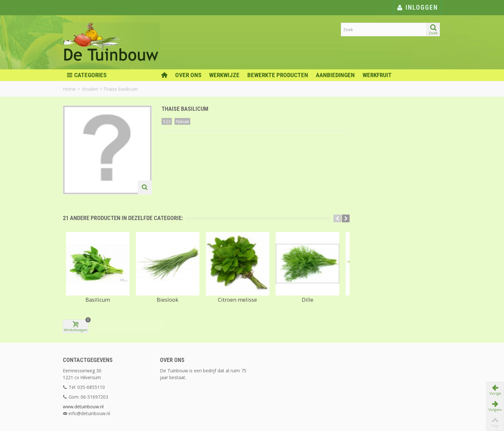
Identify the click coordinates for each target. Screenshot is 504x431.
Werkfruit (377, 75)
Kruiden (90, 89)
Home (69, 89)
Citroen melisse (237, 298)
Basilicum (98, 298)
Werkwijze (224, 75)
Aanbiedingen (335, 75)
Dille (308, 298)
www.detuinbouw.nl (83, 391)
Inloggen (417, 7)
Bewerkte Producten (278, 75)
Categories (87, 75)
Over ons (188, 75)
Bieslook (168, 298)
